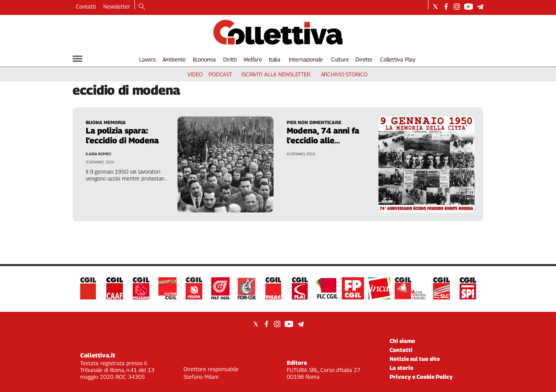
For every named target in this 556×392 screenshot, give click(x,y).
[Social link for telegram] (480, 7)
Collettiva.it (98, 355)
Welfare (253, 59)
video (195, 74)
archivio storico (344, 74)
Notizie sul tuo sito (415, 359)
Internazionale (306, 59)
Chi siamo (402, 341)
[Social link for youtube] (469, 7)
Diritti (230, 59)
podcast (220, 74)
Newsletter (117, 6)
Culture (340, 59)
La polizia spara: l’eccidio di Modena (122, 135)
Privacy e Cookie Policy (421, 377)
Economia (204, 59)
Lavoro (147, 59)
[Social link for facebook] (446, 7)
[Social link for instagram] (457, 7)
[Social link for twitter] (435, 7)
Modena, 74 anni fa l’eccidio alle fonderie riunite (323, 140)
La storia (402, 368)
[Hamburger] (77, 59)
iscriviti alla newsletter (276, 74)
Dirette (364, 59)
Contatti (86, 6)
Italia (275, 59)
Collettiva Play (398, 59)
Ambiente (174, 59)
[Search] (142, 7)
